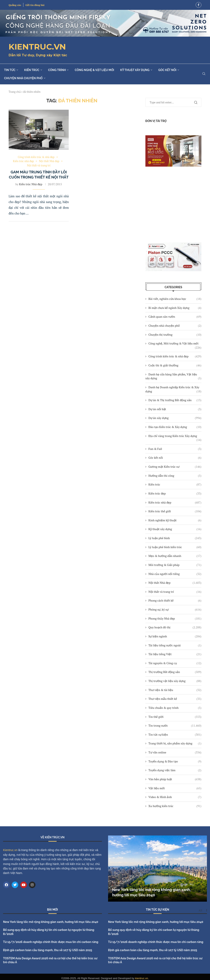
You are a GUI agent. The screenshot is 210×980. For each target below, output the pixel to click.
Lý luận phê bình (175, 538)
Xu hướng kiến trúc (175, 806)
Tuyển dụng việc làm (175, 770)
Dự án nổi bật (175, 409)
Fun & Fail (175, 449)
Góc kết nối (167, 70)
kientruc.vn (142, 978)
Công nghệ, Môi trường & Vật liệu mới (175, 343)
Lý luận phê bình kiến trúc (175, 547)
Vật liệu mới (175, 788)
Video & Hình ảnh (175, 797)
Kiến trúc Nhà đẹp (31, 184)
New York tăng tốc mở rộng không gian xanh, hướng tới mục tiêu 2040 (51, 922)
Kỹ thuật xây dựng (135, 70)
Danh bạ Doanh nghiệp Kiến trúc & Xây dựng (173, 389)
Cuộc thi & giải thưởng (175, 365)
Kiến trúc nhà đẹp (175, 502)
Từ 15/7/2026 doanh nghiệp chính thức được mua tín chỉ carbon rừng (51, 942)
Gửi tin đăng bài (35, 5)
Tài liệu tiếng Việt (175, 654)
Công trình (57, 70)
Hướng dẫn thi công (175, 476)
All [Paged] (200, 910)
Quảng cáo (15, 5)
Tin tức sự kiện (175, 735)
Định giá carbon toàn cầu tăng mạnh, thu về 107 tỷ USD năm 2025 (48, 950)
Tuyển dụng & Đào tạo (175, 761)
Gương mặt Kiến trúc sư (175, 467)
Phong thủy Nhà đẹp (175, 619)
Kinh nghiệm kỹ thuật (175, 520)
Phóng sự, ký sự (175, 610)
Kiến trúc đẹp (175, 493)
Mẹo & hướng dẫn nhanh (175, 556)
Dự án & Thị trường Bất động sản (175, 400)
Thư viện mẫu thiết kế (175, 699)
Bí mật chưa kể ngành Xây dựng (175, 308)
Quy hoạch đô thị (175, 627)
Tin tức (10, 70)
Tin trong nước (175, 726)
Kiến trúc (32, 70)
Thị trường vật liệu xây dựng (175, 681)
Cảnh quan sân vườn (175, 317)
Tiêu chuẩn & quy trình (175, 708)
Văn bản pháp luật (175, 779)
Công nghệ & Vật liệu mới (94, 70)
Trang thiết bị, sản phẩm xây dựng (175, 743)
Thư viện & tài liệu (175, 690)
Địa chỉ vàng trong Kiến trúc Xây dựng (175, 436)
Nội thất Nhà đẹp (175, 583)
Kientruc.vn (10, 850)
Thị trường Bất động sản (175, 672)
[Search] (204, 74)
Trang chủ (15, 92)
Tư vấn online (175, 752)
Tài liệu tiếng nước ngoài (175, 645)
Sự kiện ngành (175, 636)
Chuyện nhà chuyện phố (23, 78)
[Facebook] (199, 5)
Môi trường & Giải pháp (175, 565)
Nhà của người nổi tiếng (175, 574)
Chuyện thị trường (175, 335)
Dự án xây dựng (175, 418)
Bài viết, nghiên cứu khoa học (175, 299)
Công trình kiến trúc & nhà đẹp (175, 356)
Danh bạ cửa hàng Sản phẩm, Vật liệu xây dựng (173, 376)
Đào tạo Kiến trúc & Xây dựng (175, 427)
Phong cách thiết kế (175, 601)
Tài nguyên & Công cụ (175, 663)
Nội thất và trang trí (175, 592)
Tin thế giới (175, 717)
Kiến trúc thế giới (175, 511)
